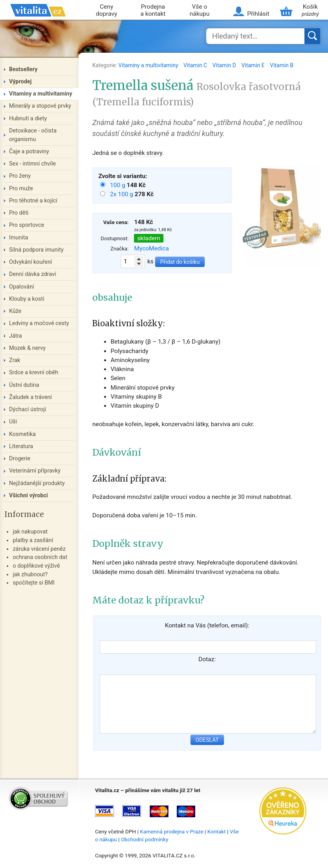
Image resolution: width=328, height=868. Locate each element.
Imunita (19, 238)
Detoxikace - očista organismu (33, 135)
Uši (13, 422)
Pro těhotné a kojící (33, 201)
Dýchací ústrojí (27, 409)
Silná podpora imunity (36, 250)
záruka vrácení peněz (39, 549)
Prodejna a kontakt (153, 10)
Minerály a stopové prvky (40, 106)
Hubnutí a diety (28, 119)
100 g (118, 185)
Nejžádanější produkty (37, 483)
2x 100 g (122, 194)
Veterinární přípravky (35, 471)
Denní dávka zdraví (33, 274)
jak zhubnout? (30, 575)
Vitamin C (196, 65)
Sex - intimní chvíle (32, 164)
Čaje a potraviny (29, 152)
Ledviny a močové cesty (39, 323)
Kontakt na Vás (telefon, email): (207, 625)
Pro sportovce (27, 225)
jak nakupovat (30, 532)
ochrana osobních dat (40, 557)
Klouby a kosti (27, 299)
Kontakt (217, 831)
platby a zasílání (33, 540)
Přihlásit (258, 14)
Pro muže (21, 188)
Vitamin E (254, 65)
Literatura (21, 446)
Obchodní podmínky (145, 839)
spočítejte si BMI (34, 583)
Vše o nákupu (200, 10)
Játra (16, 336)
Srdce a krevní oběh (34, 372)
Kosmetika (22, 434)
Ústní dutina (24, 385)
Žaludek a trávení (30, 397)
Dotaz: (207, 659)
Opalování (22, 287)
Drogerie (20, 459)
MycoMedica (151, 248)
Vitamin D (225, 65)
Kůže (15, 311)
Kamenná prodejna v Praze (172, 831)
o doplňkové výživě (36, 566)
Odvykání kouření (30, 262)
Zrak (15, 360)
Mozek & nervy (27, 348)
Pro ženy (20, 176)
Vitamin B (282, 65)
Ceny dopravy (106, 10)
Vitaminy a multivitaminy (149, 65)
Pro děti (19, 213)
